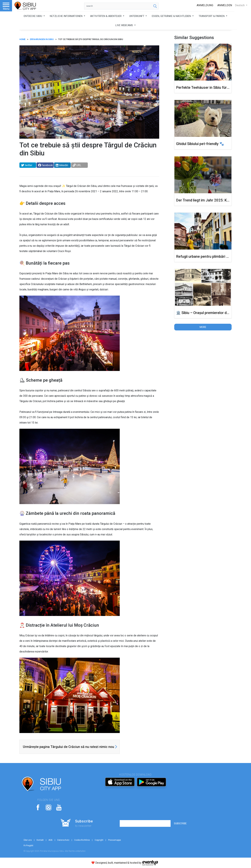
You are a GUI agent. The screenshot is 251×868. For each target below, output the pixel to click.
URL (77, 165)
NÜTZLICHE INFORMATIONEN (66, 16)
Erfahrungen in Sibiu (42, 39)
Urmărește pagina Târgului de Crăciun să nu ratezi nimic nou (68, 747)
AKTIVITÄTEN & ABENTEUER (106, 16)
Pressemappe (115, 840)
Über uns (28, 840)
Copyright (99, 840)
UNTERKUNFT (137, 16)
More (203, 327)
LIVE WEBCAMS (124, 25)
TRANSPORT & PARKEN (212, 16)
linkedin (62, 165)
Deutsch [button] (240, 5)
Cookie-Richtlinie (82, 840)
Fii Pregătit (28, 846)
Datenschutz (63, 840)
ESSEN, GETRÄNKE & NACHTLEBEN (172, 16)
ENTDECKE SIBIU (33, 16)
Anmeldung (205, 5)
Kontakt (40, 840)
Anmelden (225, 5)
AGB (51, 840)
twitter (27, 165)
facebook (45, 165)
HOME (22, 39)
